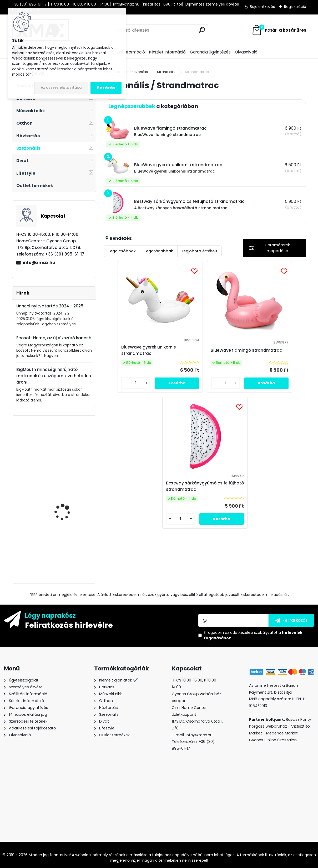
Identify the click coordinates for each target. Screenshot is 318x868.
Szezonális (139, 72)
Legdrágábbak (159, 251)
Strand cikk (166, 72)
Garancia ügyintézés (210, 52)
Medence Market (282, 733)
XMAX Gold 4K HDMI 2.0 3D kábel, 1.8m (68, 494)
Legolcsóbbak (122, 251)
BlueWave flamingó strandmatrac (197, 353)
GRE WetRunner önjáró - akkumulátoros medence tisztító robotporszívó (69, 551)
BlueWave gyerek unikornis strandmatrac (137, 353)
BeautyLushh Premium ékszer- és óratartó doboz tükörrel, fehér (67, 445)
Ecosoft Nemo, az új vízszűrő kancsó (54, 338)
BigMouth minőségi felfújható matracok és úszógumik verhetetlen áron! (54, 376)
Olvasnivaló (246, 52)
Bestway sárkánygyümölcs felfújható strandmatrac (270, 353)
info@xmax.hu (39, 263)
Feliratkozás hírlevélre (69, 625)
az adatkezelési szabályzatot (251, 632)
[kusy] (120, 399)
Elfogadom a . (253, 635)
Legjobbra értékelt (200, 251)
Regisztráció (295, 7)
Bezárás (106, 88)
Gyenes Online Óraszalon (273, 740)
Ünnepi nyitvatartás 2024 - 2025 (50, 306)
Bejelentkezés (262, 7)
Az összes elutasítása (61, 88)
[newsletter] (291, 620)
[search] (202, 30)
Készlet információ (167, 52)
